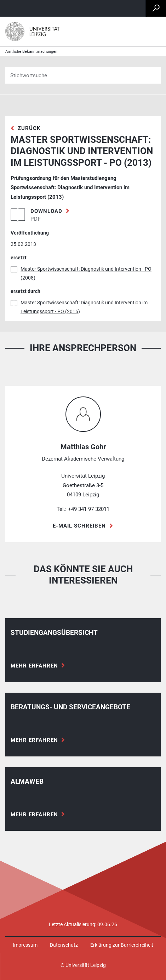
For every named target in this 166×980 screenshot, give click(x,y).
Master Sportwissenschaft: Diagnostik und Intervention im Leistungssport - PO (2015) (84, 307)
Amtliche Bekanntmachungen (31, 52)
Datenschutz (64, 945)
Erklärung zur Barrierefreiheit (122, 945)
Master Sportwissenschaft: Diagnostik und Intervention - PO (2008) (86, 273)
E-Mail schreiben (79, 526)
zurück (29, 128)
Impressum (25, 945)
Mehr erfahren (34, 666)
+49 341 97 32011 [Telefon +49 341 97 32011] (89, 509)
